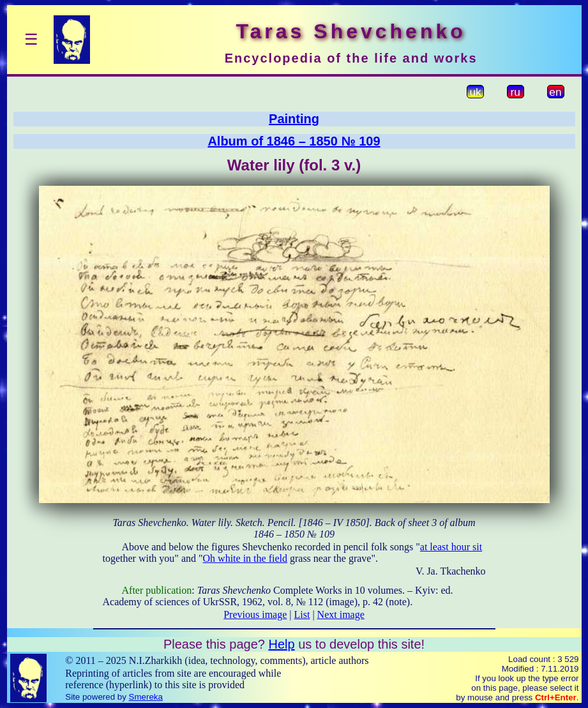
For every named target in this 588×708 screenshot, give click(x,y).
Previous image (255, 614)
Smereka (146, 697)
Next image (341, 614)
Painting (294, 119)
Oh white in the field (245, 558)
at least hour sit (451, 547)
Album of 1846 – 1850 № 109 (294, 141)
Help (281, 644)
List (302, 614)
